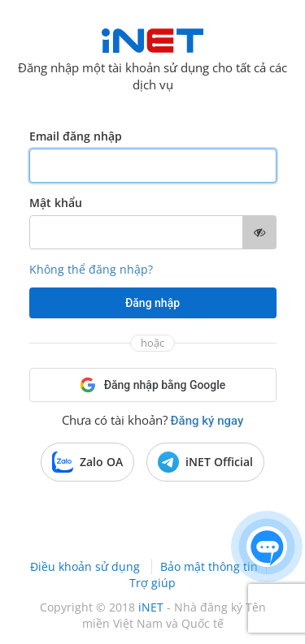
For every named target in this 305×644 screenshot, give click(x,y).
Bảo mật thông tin (209, 566)
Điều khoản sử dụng (87, 566)
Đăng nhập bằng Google (153, 385)
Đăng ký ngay (207, 421)
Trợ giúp (152, 583)
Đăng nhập (152, 303)
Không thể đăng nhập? (91, 269)
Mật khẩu (56, 203)
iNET (151, 607)
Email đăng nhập (76, 136)
